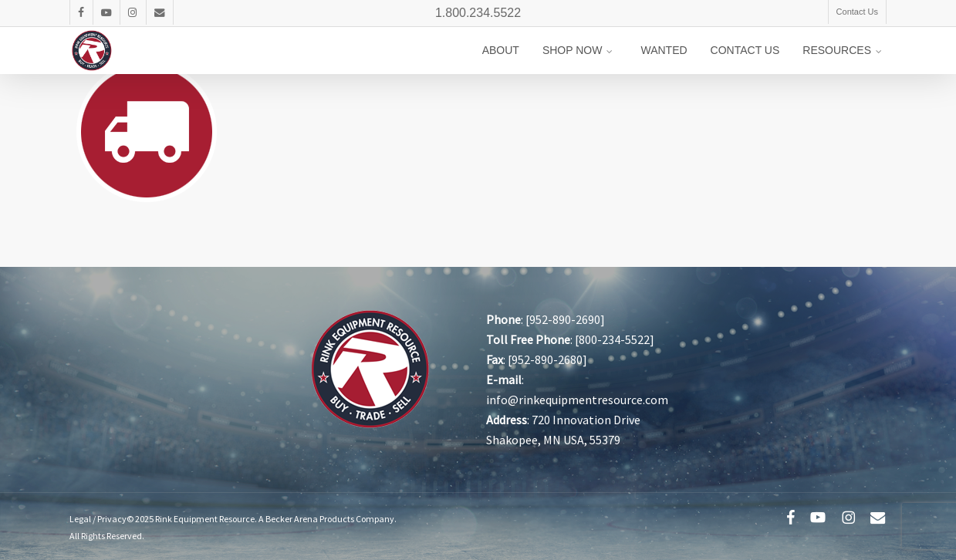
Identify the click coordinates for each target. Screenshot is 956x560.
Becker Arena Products (310, 519)
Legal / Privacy (98, 519)
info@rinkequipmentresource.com (577, 400)
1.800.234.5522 (478, 13)
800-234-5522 (614, 339)
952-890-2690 (565, 319)
